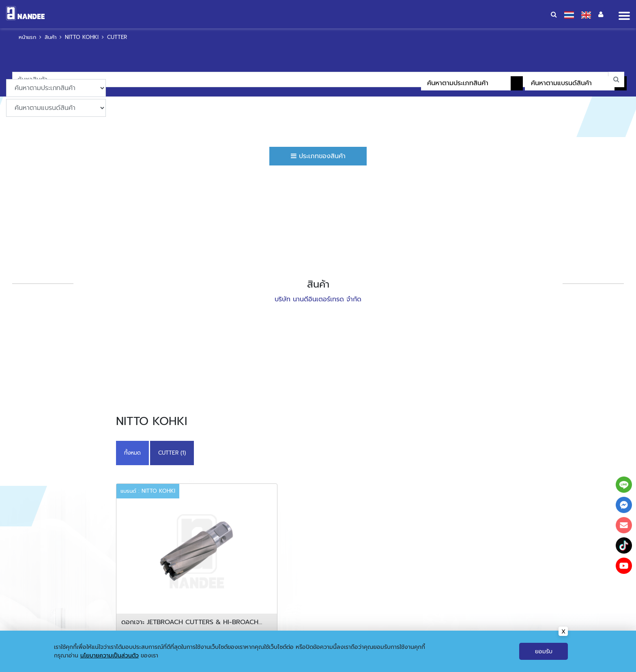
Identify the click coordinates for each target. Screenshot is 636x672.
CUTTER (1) (172, 453)
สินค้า (50, 37)
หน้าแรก (27, 37)
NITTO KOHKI (82, 37)
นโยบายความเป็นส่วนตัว (110, 656)
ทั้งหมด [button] (132, 453)
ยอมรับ (544, 652)
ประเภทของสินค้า (318, 156)
